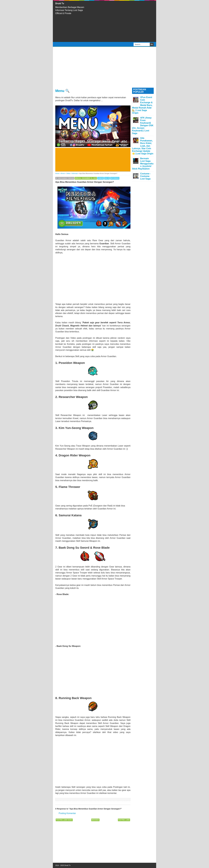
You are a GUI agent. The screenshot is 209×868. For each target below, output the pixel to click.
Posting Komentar (67, 813)
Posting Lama (124, 820)
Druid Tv (60, 3)
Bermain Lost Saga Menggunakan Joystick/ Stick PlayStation (143, 164)
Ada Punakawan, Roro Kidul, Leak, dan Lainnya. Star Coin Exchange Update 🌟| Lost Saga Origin (143, 146)
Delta (107, 178)
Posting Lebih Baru (64, 820)
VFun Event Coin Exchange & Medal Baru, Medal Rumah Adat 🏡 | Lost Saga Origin (142, 105)
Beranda (95, 820)
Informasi (115, 178)
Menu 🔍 (62, 91)
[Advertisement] (122, 21)
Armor (101, 178)
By (65, 178)
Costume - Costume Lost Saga (145, 176)
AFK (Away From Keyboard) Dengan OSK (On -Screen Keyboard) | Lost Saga (143, 126)
